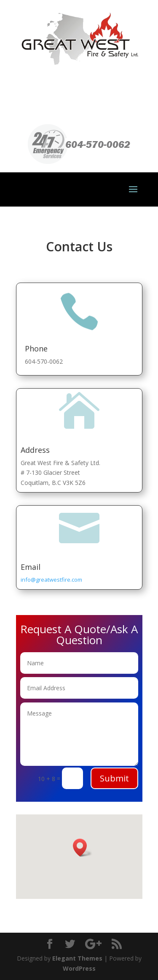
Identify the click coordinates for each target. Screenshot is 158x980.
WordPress (79, 968)
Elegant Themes (77, 958)
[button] (83, 848)
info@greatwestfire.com (51, 580)
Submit (114, 778)
